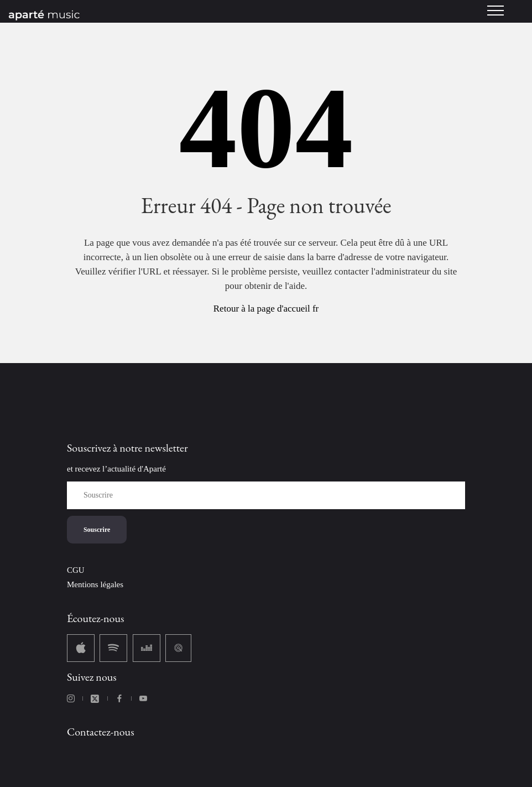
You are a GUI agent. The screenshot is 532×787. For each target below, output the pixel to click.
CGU (76, 570)
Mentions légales (95, 584)
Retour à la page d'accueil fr (266, 309)
